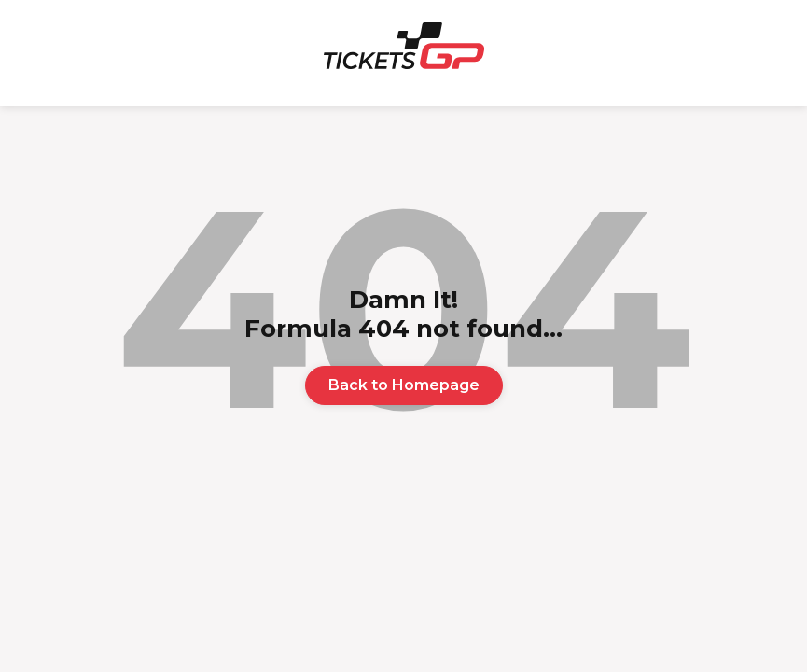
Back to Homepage (404, 385)
